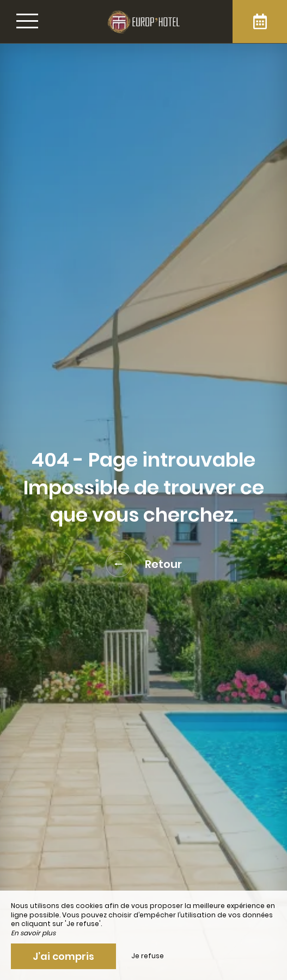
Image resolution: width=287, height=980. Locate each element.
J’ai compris (63, 956)
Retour (144, 564)
